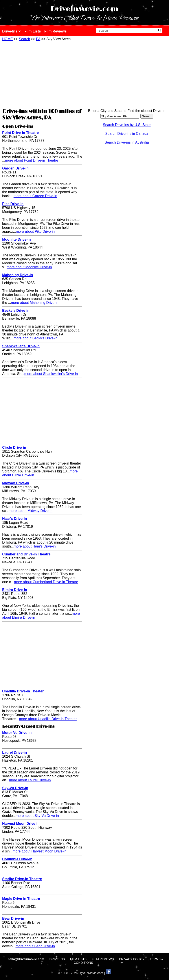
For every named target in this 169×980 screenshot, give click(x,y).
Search (25, 39)
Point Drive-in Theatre (20, 133)
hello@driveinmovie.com (26, 959)
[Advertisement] (42, 74)
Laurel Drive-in (15, 752)
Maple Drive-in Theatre (21, 899)
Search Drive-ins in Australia (127, 142)
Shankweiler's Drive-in (21, 346)
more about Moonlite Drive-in (29, 267)
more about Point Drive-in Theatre (32, 160)
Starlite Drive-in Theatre (22, 879)
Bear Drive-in (13, 918)
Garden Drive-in (15, 168)
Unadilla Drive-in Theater (23, 691)
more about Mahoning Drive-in (35, 303)
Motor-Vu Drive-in (17, 733)
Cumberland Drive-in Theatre (26, 554)
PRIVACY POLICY (132, 959)
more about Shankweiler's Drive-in (51, 374)
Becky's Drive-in (16, 311)
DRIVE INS (57, 959)
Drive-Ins (12, 31)
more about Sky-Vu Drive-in (37, 816)
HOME (7, 39)
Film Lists (33, 31)
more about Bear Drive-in (35, 946)
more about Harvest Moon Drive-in (39, 851)
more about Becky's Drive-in (36, 338)
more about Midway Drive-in (30, 511)
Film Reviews (56, 31)
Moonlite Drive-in (17, 239)
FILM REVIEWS (103, 959)
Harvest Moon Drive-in (21, 824)
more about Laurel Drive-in (30, 780)
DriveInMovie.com (84, 9)
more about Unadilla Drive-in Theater (48, 719)
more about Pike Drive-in (35, 231)
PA (38, 39)
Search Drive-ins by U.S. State (127, 125)
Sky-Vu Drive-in (15, 788)
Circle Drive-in (14, 448)
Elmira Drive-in (15, 590)
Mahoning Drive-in (18, 275)
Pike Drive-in (13, 204)
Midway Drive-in (16, 483)
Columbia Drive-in (17, 859)
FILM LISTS (78, 959)
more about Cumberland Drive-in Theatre (46, 582)
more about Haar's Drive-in (35, 546)
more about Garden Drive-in (35, 196)
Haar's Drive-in (15, 519)
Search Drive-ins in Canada (127, 134)
